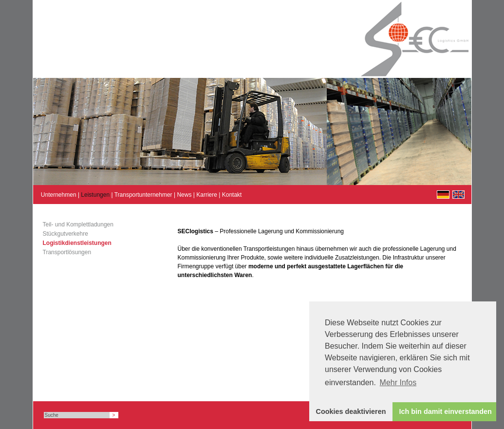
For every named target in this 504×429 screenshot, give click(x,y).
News (184, 195)
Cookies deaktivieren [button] (351, 411)
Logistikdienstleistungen (77, 243)
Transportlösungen (67, 252)
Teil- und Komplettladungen (78, 224)
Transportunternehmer (143, 195)
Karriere (207, 195)
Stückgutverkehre (65, 234)
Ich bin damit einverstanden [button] (446, 411)
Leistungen (95, 195)
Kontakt (232, 195)
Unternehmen (59, 195)
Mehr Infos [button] (398, 382)
